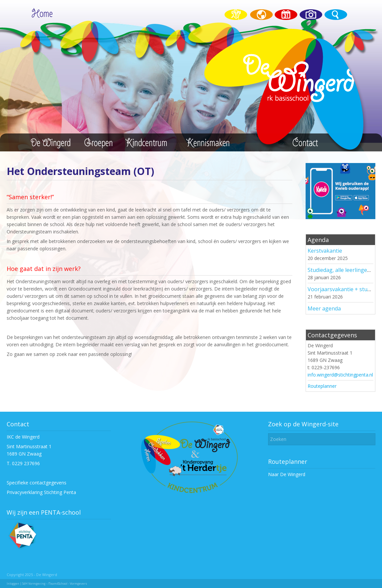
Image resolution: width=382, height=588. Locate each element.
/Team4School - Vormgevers (67, 584)
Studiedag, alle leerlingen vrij (343, 270)
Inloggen (13, 584)
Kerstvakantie (325, 251)
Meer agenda (324, 308)
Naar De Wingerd (287, 474)
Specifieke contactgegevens (37, 483)
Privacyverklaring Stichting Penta (41, 492)
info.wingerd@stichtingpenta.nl (340, 375)
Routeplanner (322, 386)
